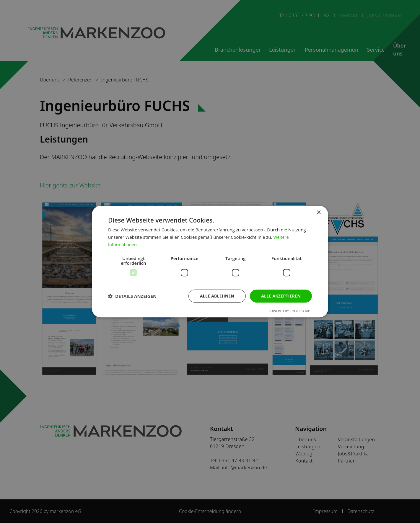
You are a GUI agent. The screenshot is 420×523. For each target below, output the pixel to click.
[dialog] (210, 261)
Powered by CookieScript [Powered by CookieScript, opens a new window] (290, 311)
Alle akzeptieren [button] (281, 296)
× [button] (319, 213)
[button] (132, 296)
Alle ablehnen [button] (216, 296)
